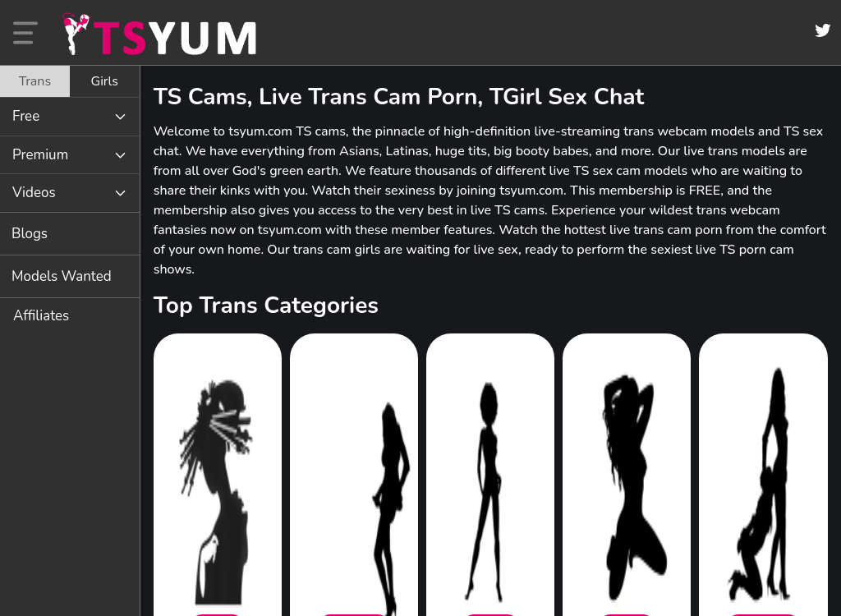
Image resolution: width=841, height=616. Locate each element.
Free (26, 116)
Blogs (30, 234)
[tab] (35, 81)
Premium (40, 155)
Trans (35, 81)
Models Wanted (62, 276)
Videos (34, 193)
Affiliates (41, 316)
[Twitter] (823, 30)
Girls (105, 81)
